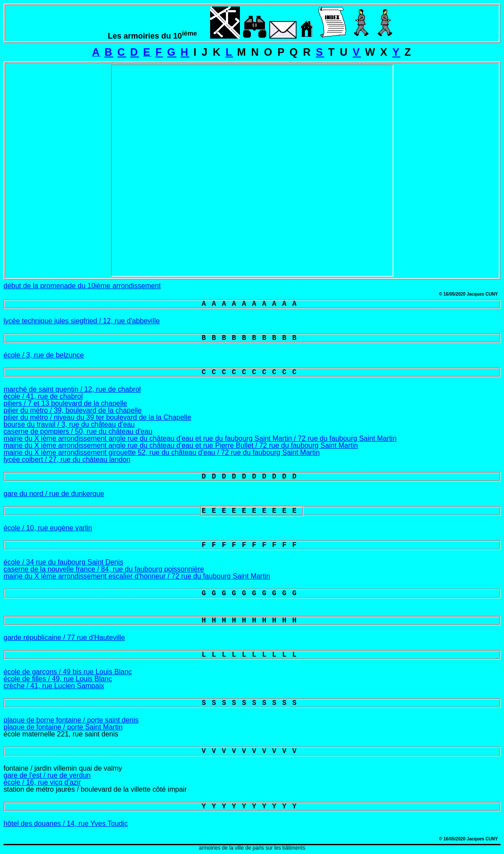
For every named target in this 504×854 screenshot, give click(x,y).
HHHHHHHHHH (252, 621)
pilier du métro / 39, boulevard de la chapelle (73, 410)
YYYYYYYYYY (252, 807)
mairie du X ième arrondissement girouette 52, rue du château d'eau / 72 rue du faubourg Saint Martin (162, 452)
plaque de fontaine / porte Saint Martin (63, 727)
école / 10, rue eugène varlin (48, 528)
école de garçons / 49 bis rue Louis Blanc (68, 672)
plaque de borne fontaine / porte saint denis (71, 720)
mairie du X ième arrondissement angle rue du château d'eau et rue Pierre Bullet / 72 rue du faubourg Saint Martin (181, 445)
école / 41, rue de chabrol (43, 396)
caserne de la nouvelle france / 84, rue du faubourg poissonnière (104, 569)
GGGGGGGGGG (252, 593)
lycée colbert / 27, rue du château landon (67, 459)
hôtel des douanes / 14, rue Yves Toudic (66, 824)
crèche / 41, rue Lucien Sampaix (54, 686)
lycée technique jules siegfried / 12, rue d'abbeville (82, 321)
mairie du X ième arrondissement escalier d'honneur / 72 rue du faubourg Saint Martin (137, 576)
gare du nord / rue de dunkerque (54, 494)
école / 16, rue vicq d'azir (42, 782)
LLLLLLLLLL (252, 655)
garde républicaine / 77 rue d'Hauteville (64, 638)
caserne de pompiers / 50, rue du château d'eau (78, 431)
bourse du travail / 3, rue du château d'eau (69, 424)
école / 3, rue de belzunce (44, 355)
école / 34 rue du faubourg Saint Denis (63, 562)
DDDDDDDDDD (252, 477)
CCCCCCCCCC (252, 372)
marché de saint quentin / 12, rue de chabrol (72, 389)
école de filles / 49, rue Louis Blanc (58, 679)
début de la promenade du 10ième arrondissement (82, 286)
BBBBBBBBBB (252, 338)
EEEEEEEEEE (252, 511)
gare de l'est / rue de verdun (47, 775)
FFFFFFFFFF (252, 545)
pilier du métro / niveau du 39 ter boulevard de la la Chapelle (97, 417)
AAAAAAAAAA (252, 304)
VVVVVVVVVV (252, 751)
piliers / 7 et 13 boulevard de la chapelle (65, 403)
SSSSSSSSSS (252, 703)
